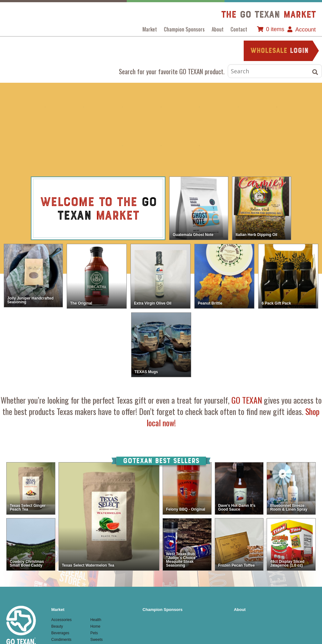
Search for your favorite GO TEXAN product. (172, 71)
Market (150, 29)
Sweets (161, 146)
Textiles (200, 146)
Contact (239, 29)
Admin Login (145, 625)
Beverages (122, 107)
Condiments (161, 107)
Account (305, 30)
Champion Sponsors (184, 29)
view (164, 209)
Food (200, 107)
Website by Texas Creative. (105, 625)
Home (278, 107)
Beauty (83, 107)
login (279, 51)
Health (239, 107)
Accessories (44, 107)
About (218, 29)
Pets (122, 146)
